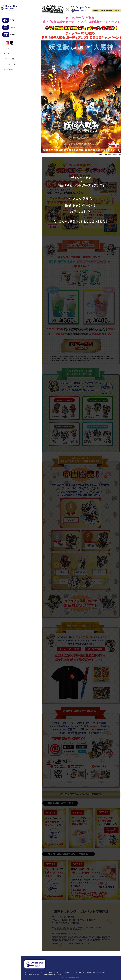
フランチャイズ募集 (11, 64)
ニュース (42, 972)
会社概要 (67, 972)
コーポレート (9, 54)
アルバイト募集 (10, 59)
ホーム (27, 972)
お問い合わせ (9, 69)
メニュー (34, 972)
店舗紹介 (50, 972)
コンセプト (8, 49)
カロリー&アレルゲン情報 (32, 975)
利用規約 (60, 975)
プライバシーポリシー (49, 975)
